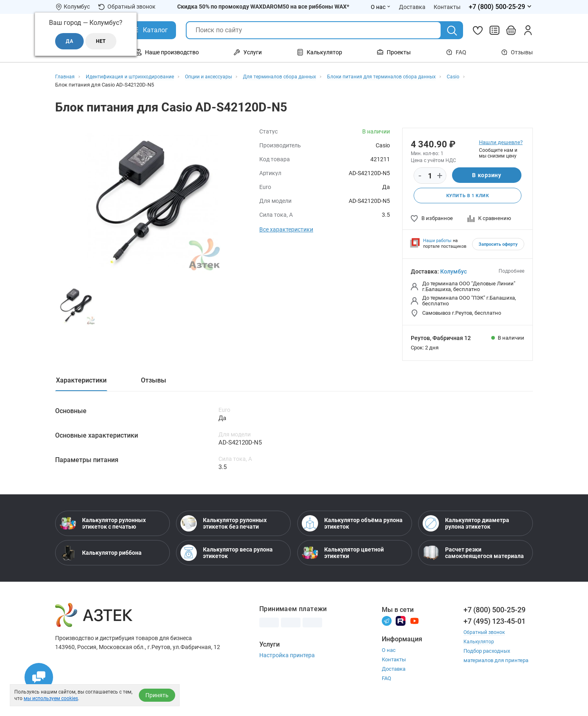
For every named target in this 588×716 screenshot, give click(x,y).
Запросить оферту (498, 245)
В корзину (487, 176)
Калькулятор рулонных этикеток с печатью (103, 527)
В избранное (432, 219)
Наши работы (437, 241)
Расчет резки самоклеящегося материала (473, 556)
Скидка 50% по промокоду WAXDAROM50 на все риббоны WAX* (263, 7)
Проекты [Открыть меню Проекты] (394, 52)
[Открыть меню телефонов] (501, 7)
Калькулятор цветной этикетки (343, 556)
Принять (157, 695)
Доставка (394, 673)
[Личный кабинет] (528, 30)
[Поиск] (452, 31)
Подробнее (511, 272)
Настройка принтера (287, 658)
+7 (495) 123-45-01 (494, 624)
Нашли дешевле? (501, 142)
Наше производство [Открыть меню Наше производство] (167, 52)
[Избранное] (478, 30)
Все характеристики (286, 229)
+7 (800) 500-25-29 (494, 613)
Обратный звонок (127, 7)
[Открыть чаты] (39, 677)
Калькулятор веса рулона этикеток (227, 556)
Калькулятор (479, 645)
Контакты (394, 663)
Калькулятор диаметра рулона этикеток (466, 527)
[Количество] (430, 176)
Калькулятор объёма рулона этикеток (352, 527)
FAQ (456, 52)
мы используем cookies (51, 698)
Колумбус (453, 272)
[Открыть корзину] (511, 30)
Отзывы (517, 52)
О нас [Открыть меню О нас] (381, 7)
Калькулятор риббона (101, 556)
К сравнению (489, 219)
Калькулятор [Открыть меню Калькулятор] (320, 52)
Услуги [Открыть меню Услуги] (248, 52)
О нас (389, 654)
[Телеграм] (387, 624)
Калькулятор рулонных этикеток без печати (224, 527)
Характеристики (81, 381)
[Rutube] (401, 624)
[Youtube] (414, 624)
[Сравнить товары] (494, 30)
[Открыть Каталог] (149, 30)
